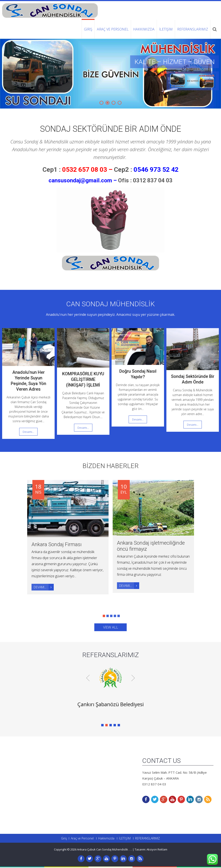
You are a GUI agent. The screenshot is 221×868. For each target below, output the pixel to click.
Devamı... (28, 432)
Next (133, 678)
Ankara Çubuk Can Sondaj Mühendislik (103, 850)
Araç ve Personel (113, 29)
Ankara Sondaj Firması (57, 544)
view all (111, 628)
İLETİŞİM (166, 29)
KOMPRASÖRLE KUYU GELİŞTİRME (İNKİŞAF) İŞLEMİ (83, 379)
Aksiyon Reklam (157, 850)
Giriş (88, 29)
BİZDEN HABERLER (110, 466)
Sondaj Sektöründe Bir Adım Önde (110, 129)
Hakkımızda (144, 29)
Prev (88, 678)
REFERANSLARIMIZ (193, 29)
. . (131, 850)
